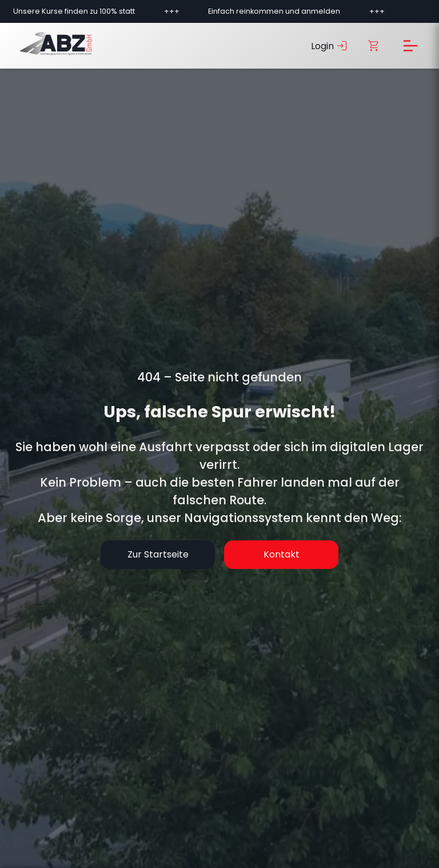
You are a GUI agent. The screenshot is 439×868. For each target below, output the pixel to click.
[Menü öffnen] (410, 46)
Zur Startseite (158, 554)
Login (330, 46)
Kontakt (282, 554)
